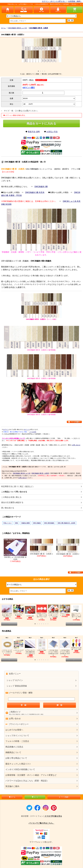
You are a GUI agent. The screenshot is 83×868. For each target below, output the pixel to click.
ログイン (6, 430)
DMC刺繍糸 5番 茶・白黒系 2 (68, 548)
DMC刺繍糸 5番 (41, 187)
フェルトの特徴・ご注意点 (17, 741)
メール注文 (33, 432)
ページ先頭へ (64, 797)
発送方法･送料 (34, 132)
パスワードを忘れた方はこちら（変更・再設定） (27, 781)
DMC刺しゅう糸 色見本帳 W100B (15, 551)
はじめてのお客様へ (14, 730)
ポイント (27, 430)
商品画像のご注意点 (14, 747)
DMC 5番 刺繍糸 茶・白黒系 (66, 523)
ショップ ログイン (15, 680)
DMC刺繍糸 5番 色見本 (35, 192)
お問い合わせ (76, 445)
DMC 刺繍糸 (37, 523)
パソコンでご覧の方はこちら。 (42, 823)
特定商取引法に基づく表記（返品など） (18, 486)
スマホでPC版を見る (53, 816)
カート (35, 797)
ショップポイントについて (17, 736)
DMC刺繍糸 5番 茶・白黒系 (40, 473)
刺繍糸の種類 (26, 523)
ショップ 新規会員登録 (17, 686)
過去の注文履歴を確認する (12, 502)
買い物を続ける (8, 508)
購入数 (12, 93)
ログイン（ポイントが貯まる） (54, 1)
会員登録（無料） (75, 1)
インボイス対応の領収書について (20, 769)
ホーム (12, 797)
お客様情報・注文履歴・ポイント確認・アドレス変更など (31, 775)
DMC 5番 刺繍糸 (49, 523)
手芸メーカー (8, 523)
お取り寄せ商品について (16, 758)
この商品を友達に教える (11, 497)
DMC (16, 523)
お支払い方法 (52, 132)
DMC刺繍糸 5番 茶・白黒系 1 (41, 548)
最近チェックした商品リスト (18, 764)
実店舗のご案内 (12, 786)
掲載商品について (13, 752)
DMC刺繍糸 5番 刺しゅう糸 (21, 473)
